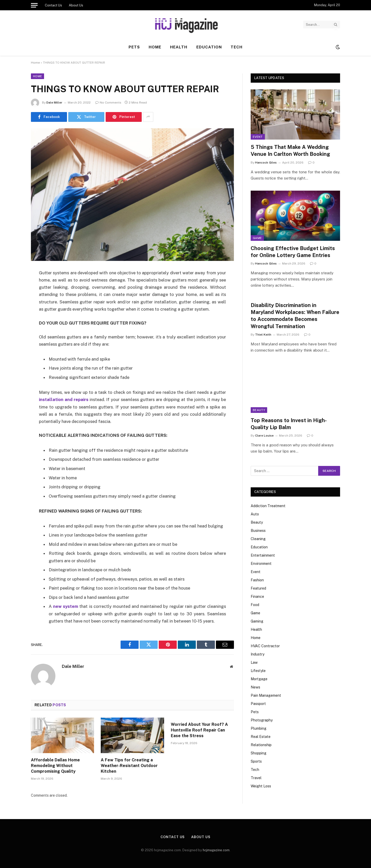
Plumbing (259, 728)
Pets (134, 47)
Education (209, 47)
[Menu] (34, 5)
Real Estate (261, 737)
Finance (257, 597)
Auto (255, 514)
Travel (256, 778)
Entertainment (263, 555)
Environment (261, 564)
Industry (258, 654)
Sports (256, 761)
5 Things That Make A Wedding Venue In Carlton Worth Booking (290, 151)
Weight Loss (261, 786)
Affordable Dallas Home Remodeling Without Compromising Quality (55, 766)
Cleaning (258, 539)
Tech (237, 47)
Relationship (261, 745)
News (255, 687)
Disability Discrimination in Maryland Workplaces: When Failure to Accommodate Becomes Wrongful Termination (295, 316)
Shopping (259, 753)
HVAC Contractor (265, 646)
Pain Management (266, 695)
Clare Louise (264, 436)
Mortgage (259, 679)
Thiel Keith (263, 335)
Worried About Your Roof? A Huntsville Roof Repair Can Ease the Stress (199, 730)
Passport (258, 704)
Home (155, 47)
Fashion (257, 580)
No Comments (108, 103)
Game (257, 238)
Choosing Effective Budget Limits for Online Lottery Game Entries (293, 252)
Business (258, 531)
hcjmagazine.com (216, 850)
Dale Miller (54, 103)
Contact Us (53, 5)
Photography (262, 720)
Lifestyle (258, 671)
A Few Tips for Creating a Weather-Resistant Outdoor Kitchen (129, 766)
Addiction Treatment (268, 506)
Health (179, 47)
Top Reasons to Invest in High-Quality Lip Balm (289, 424)
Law (254, 662)
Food (255, 605)
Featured (258, 588)
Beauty (259, 410)
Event (258, 137)
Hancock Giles (266, 163)
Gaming (257, 621)
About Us (76, 5)
